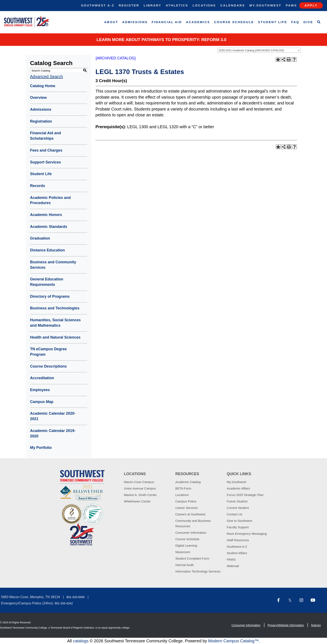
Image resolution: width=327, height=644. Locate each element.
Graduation (40, 238)
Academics (198, 22)
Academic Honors (46, 215)
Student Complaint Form (192, 558)
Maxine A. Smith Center (140, 495)
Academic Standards (49, 227)
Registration (41, 121)
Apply (311, 5)
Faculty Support (238, 527)
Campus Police (186, 501)
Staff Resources (238, 540)
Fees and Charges (46, 150)
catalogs (81, 641)
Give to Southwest (239, 521)
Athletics (177, 5)
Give (308, 22)
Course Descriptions (48, 366)
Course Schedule (234, 22)
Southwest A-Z (98, 5)
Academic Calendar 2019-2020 (53, 433)
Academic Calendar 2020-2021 (53, 416)
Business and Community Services (53, 265)
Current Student (238, 508)
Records (38, 186)
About (111, 22)
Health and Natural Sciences (55, 337)
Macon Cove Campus (139, 482)
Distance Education (47, 250)
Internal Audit (185, 565)
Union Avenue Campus (140, 488)
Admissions (135, 22)
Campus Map (42, 402)
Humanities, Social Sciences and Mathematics (55, 323)
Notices (316, 625)
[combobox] (259, 50)
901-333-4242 (64, 603)
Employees (40, 390)
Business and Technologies (55, 308)
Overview (38, 98)
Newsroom (183, 552)
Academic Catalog (188, 482)
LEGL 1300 (138, 127)
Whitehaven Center (137, 501)
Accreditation (42, 378)
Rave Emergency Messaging (247, 534)
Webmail (233, 566)
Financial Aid (167, 22)
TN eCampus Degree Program (48, 352)
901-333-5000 (76, 597)
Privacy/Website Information (286, 625)
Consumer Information (191, 533)
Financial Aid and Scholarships (45, 136)
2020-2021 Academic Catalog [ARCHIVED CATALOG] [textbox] (251, 50)
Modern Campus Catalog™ (233, 641)
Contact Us (234, 514)
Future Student (237, 501)
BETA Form (183, 488)
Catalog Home (43, 86)
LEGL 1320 (168, 127)
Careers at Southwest (190, 514)
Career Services (187, 508)
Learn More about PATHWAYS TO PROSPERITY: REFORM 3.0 (162, 40)
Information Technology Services (198, 571)
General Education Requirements (47, 282)
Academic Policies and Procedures (50, 200)
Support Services (45, 162)
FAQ (295, 22)
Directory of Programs (50, 296)
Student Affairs (237, 553)
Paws (291, 5)
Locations (204, 5)
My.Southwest (265, 5)
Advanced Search (47, 77)
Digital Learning (186, 545)
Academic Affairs (238, 488)
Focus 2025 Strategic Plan (245, 495)
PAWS (231, 559)
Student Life (273, 22)
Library (153, 5)
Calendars (233, 5)
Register (129, 5)
